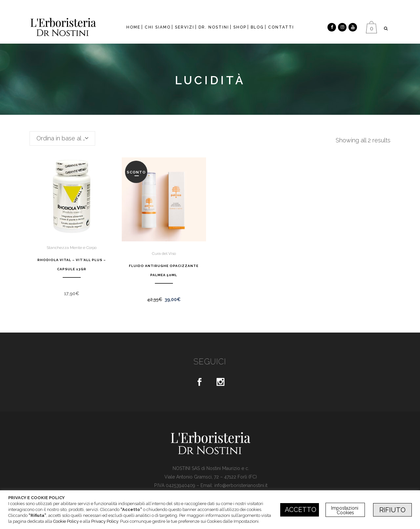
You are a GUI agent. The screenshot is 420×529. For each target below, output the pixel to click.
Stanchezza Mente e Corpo (72, 248)
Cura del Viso (164, 254)
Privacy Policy (105, 521)
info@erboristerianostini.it (241, 485)
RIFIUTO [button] (392, 510)
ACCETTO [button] (301, 510)
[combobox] (62, 138)
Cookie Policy (66, 521)
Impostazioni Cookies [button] (345, 510)
